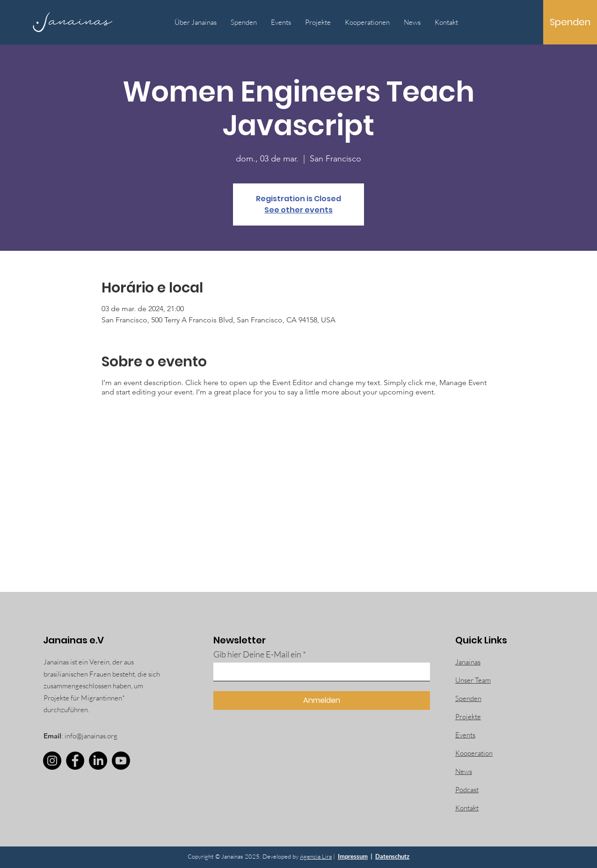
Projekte (468, 717)
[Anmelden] (322, 700)
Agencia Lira (316, 856)
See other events (298, 210)
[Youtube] (121, 761)
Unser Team (473, 680)
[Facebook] (75, 761)
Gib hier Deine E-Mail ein (257, 654)
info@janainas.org (91, 736)
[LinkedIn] (98, 761)
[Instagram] (52, 761)
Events (465, 735)
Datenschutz (392, 856)
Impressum (353, 856)
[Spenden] (570, 22)
